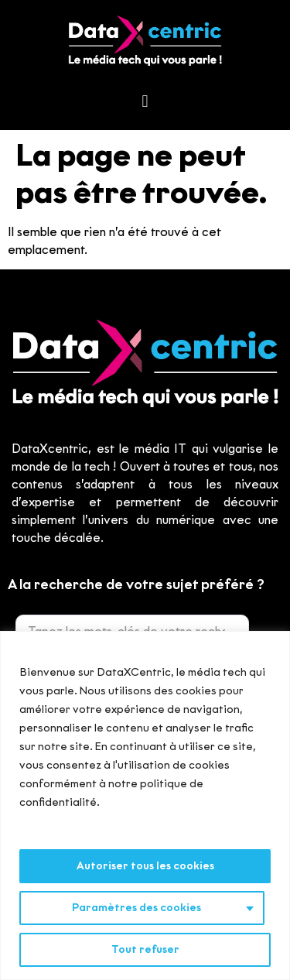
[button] (145, 102)
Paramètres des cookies (136, 908)
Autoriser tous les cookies (145, 866)
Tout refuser (145, 949)
